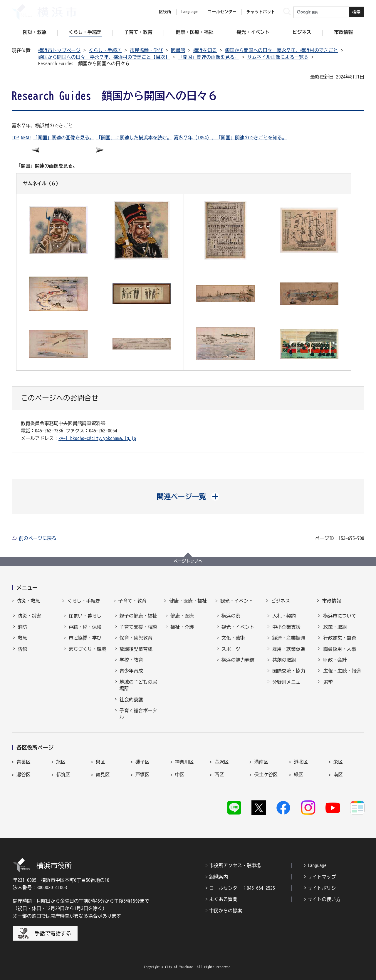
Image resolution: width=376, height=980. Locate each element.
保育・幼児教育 (136, 638)
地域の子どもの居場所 (138, 685)
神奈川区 (184, 762)
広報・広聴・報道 (342, 671)
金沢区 (221, 762)
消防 (22, 627)
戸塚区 (142, 775)
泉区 (100, 762)
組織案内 (219, 877)
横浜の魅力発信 (238, 660)
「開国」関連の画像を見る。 (209, 57)
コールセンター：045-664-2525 (242, 888)
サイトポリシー (324, 888)
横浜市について (340, 616)
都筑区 (63, 775)
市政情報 (331, 601)
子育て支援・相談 (138, 627)
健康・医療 (182, 616)
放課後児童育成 (136, 649)
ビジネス (281, 601)
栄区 (338, 762)
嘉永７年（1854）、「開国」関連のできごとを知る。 (230, 138)
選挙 (328, 682)
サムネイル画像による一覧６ (278, 57)
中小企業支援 (286, 627)
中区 (180, 775)
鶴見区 (103, 775)
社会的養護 (131, 700)
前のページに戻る (38, 538)
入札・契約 (284, 616)
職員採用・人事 (340, 649)
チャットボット (261, 12)
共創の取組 (284, 660)
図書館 (178, 50)
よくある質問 (223, 899)
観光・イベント (237, 601)
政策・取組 (335, 627)
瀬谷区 (23, 775)
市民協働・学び (146, 50)
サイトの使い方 (324, 899)
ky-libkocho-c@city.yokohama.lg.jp (97, 438)
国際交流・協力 (289, 671)
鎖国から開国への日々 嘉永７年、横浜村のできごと (281, 50)
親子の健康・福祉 (138, 616)
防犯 (22, 649)
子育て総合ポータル (138, 714)
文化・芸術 (233, 638)
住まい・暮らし (85, 616)
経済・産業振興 (289, 638)
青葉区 (23, 762)
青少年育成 (131, 671)
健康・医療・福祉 (188, 601)
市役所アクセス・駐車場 (235, 865)
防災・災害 (29, 616)
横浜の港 (231, 616)
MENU (26, 138)
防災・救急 (28, 601)
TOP (15, 138)
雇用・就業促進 (289, 649)
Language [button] (189, 12)
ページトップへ (188, 561)
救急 (22, 638)
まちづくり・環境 (87, 649)
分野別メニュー (289, 682)
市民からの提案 (226, 911)
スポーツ (231, 649)
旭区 (61, 762)
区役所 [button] (165, 12)
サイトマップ (322, 877)
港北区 (301, 762)
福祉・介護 (182, 627)
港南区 (261, 762)
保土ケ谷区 (266, 775)
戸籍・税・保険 (85, 627)
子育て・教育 (132, 601)
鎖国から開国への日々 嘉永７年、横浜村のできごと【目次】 (104, 57)
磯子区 (142, 762)
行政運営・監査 (340, 638)
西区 (219, 775)
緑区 (298, 775)
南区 (338, 775)
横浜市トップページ (59, 50)
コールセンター (222, 12)
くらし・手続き (105, 50)
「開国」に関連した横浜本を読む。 (134, 138)
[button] (188, 496)
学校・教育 (131, 660)
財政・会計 (335, 660)
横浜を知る (205, 50)
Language (317, 865)
